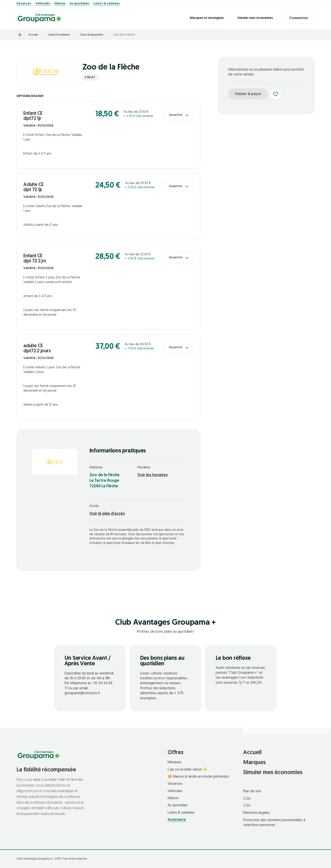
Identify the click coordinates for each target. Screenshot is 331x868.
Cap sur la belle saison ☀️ (188, 770)
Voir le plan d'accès (107, 514)
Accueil (33, 35)
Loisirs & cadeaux (106, 4)
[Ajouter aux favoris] (276, 94)
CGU (247, 799)
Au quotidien (79, 4)
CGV (247, 806)
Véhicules (43, 4)
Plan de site (252, 791)
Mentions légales (257, 813)
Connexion (299, 18)
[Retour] (20, 35)
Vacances (24, 4)
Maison (60, 4)
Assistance (177, 820)
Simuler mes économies (255, 18)
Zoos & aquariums (92, 35)
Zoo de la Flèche (124, 35)
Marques (174, 762)
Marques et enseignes (207, 18)
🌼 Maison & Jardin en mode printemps (198, 777)
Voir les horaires (153, 475)
